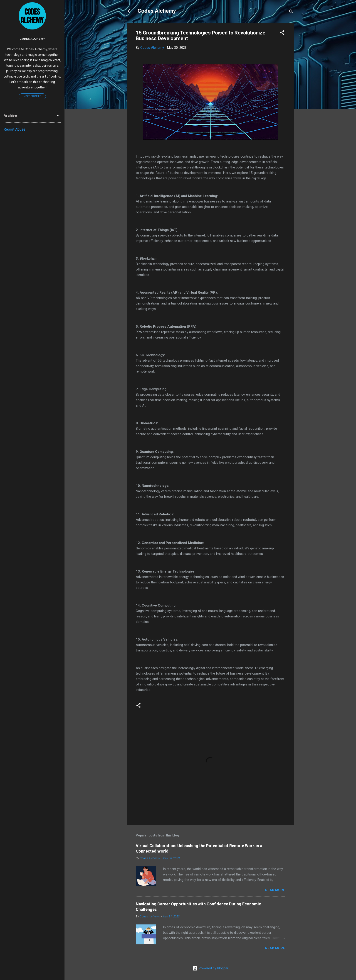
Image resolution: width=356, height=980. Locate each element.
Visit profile (32, 96)
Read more (275, 890)
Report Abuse (15, 129)
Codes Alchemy (157, 11)
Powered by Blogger (210, 968)
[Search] (291, 12)
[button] (282, 33)
